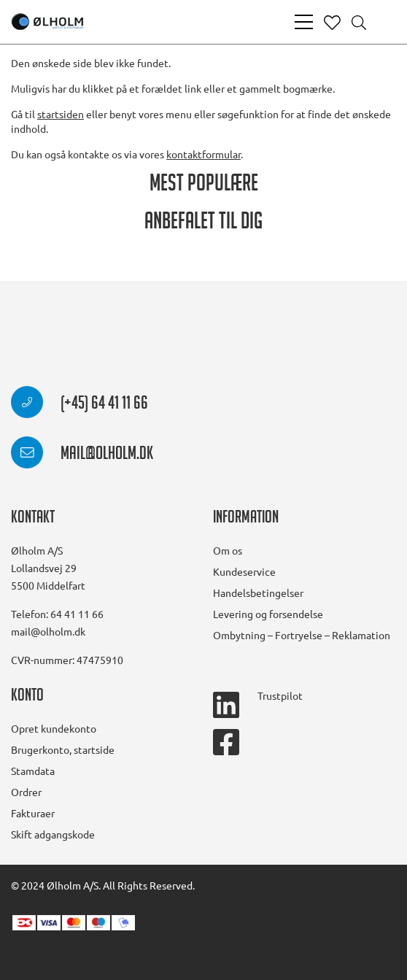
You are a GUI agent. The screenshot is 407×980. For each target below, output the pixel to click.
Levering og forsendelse (268, 614)
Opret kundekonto (54, 728)
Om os (228, 550)
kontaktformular (204, 154)
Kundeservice (244, 571)
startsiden (61, 114)
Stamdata (33, 771)
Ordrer (26, 792)
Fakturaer (33, 813)
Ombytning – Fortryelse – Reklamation (302, 635)
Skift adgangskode (53, 834)
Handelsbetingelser (258, 593)
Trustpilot (280, 695)
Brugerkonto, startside (63, 749)
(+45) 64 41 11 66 (80, 405)
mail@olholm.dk (82, 455)
